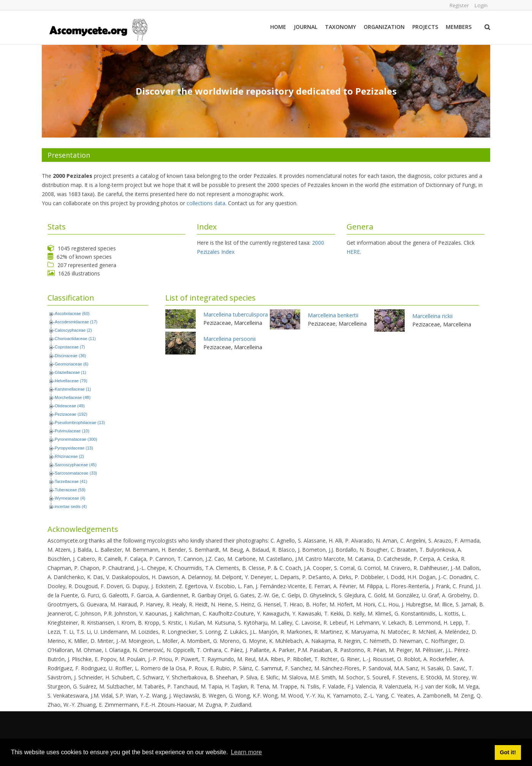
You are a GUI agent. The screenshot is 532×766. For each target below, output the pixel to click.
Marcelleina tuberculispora (236, 314)
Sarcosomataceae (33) (76, 473)
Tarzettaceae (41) (71, 481)
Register (458, 5)
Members (459, 27)
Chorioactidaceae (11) (75, 339)
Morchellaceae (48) (73, 397)
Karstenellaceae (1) (73, 389)
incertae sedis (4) (71, 506)
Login (481, 5)
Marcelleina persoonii (230, 339)
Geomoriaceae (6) (72, 364)
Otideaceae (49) (70, 406)
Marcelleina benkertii (333, 315)
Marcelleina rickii (432, 316)
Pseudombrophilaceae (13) (80, 423)
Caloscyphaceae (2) (73, 330)
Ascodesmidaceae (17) (76, 322)
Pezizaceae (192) (71, 414)
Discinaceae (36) (70, 356)
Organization (384, 27)
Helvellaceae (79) (71, 381)
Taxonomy (340, 27)
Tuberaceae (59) (70, 490)
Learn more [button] (246, 752)
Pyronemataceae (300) (76, 439)
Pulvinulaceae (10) (72, 431)
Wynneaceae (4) (70, 498)
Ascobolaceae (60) (72, 313)
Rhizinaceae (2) (69, 456)
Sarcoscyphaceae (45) (76, 465)
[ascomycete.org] (98, 29)
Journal (306, 27)
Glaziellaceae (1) (70, 372)
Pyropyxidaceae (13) (74, 448)
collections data (206, 203)
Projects (425, 27)
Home (278, 27)
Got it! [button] (508, 752)
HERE (353, 252)
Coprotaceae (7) (70, 347)
